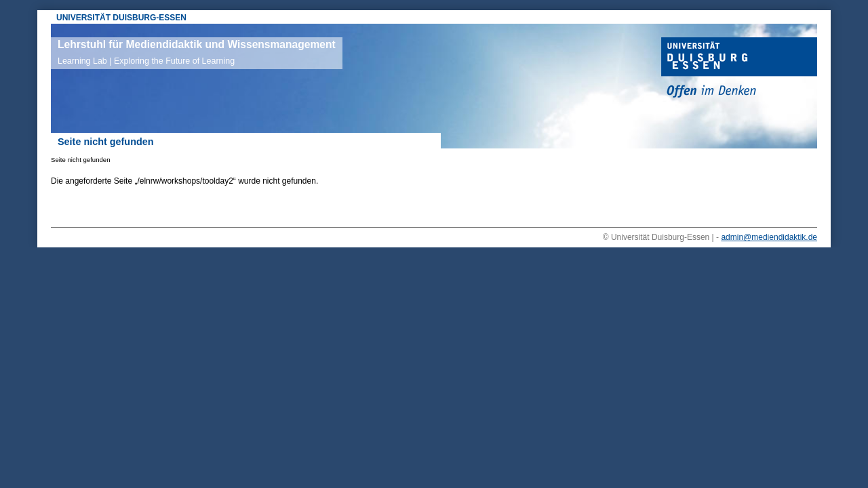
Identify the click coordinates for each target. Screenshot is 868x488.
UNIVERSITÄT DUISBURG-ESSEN (121, 18)
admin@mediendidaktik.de (769, 237)
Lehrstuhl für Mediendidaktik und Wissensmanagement (197, 52)
